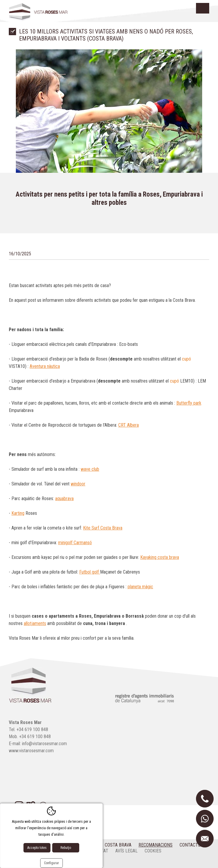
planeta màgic (140, 587)
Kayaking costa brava (160, 557)
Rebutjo (66, 848)
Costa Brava (118, 845)
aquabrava (64, 498)
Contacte (190, 845)
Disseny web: (32, 862)
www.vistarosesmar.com (31, 751)
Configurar (51, 863)
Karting (18, 513)
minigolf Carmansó (75, 543)
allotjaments (35, 623)
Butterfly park (189, 403)
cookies (153, 851)
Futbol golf (90, 572)
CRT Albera (129, 425)
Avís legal (126, 851)
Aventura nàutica (45, 366)
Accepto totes (37, 848)
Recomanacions (156, 845)
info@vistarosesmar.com (44, 744)
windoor (78, 484)
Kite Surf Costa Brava (103, 528)
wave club (90, 469)
